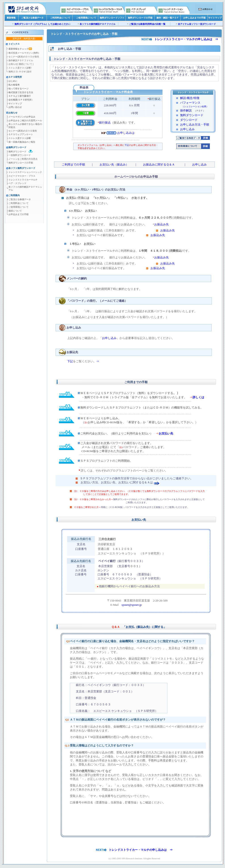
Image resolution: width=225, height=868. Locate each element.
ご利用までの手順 (75, 165)
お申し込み (187, 129)
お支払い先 (166, 433)
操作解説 (186, 110)
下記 (127, 145)
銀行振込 (105, 123)
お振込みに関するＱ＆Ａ (159, 165)
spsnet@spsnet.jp (131, 605)
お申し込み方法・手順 (195, 125)
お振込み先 (161, 224)
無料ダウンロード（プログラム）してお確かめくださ (41, 24)
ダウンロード (189, 120)
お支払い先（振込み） (114, 165)
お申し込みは (126, 133)
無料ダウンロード (192, 115)
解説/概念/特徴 (190, 98)
